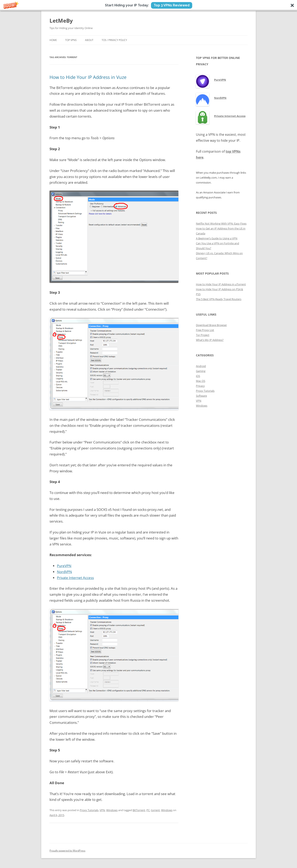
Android (201, 366)
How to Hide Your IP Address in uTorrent (221, 284)
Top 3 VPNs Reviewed (172, 5)
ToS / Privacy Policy (114, 40)
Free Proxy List (205, 330)
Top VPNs (71, 40)
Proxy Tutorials (89, 810)
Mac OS (201, 381)
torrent (155, 810)
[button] (148, 5)
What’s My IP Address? (210, 340)
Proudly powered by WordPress (67, 851)
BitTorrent (139, 810)
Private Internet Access (75, 578)
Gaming (201, 371)
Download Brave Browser (211, 325)
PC (148, 810)
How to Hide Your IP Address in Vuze (88, 77)
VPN (102, 810)
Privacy (200, 386)
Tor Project (203, 335)
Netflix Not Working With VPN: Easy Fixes (221, 223)
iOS (198, 376)
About (89, 40)
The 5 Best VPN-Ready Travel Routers (219, 299)
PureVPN (64, 566)
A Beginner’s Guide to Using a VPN (217, 238)
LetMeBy (61, 21)
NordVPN (64, 572)
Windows (112, 810)
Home (53, 40)
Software (201, 396)
